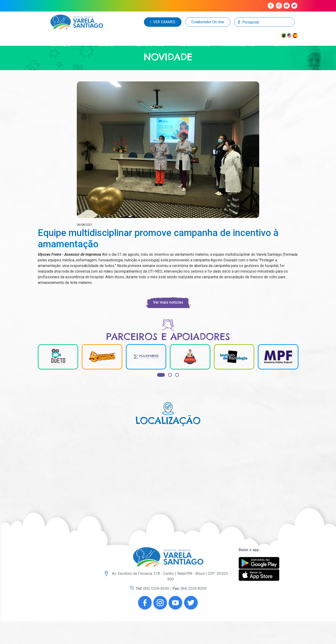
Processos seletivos (237, 45)
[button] (161, 375)
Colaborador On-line (208, 22)
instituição (60, 45)
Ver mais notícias (168, 302)
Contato (281, 45)
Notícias (106, 45)
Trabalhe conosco (193, 45)
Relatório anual (150, 45)
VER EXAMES (163, 22)
